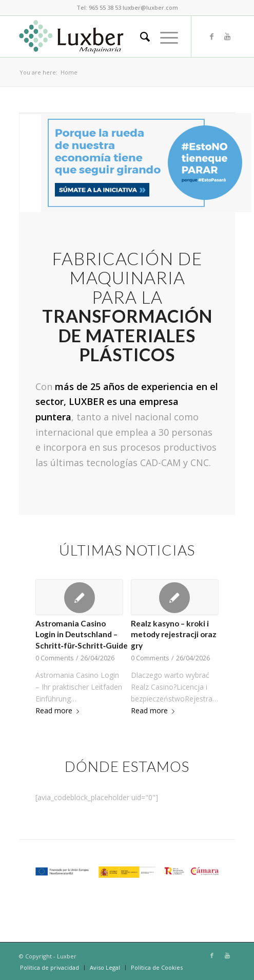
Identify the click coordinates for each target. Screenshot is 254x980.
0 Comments (55, 658)
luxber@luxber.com (150, 7)
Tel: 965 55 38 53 (99, 7)
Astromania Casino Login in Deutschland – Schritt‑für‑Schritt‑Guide (82, 634)
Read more (59, 710)
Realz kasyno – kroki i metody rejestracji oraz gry (174, 634)
